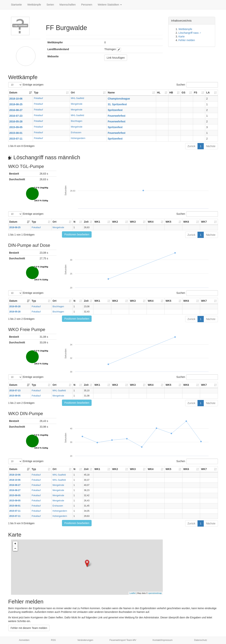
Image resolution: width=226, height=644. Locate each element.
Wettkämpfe (34, 5)
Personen (87, 5)
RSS (53, 640)
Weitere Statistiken (110, 5)
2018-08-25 (16, 104)
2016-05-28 (16, 121)
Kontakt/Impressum (163, 640)
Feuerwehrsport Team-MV (123, 640)
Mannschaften (68, 5)
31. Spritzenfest (117, 104)
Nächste (211, 146)
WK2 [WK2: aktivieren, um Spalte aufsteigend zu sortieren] (115, 222)
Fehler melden (187, 40)
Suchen (197, 85)
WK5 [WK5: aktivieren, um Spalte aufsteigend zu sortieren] (168, 222)
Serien (50, 5)
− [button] (15, 549)
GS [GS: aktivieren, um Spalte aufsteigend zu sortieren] (184, 93)
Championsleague (119, 99)
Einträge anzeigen (26, 85)
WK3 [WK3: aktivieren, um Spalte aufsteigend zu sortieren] (133, 222)
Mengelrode (77, 104)
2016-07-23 (16, 116)
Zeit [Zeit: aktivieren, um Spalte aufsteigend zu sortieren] (86, 222)
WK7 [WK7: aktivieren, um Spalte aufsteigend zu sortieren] (204, 222)
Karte (182, 36)
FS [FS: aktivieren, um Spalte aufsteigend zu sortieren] (196, 93)
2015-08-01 (16, 133)
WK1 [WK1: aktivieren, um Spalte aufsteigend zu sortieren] (97, 222)
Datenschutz (201, 640)
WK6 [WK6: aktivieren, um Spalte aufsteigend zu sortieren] (186, 222)
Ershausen (76, 133)
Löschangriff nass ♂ (190, 33)
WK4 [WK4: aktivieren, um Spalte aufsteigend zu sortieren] (151, 222)
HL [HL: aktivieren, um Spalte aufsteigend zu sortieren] (159, 93)
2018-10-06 (16, 99)
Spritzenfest (115, 110)
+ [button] (15, 544)
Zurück (192, 146)
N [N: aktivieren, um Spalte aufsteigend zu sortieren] (74, 222)
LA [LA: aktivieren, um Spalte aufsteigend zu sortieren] (208, 93)
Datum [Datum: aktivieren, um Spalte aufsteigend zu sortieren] (13, 93)
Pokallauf (38, 98)
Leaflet (132, 593)
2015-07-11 (16, 139)
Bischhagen (76, 121)
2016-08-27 (16, 110)
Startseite (16, 5)
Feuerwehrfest (117, 116)
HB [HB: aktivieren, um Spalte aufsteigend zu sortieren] (171, 93)
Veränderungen (85, 640)
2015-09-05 (16, 127)
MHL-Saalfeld (77, 98)
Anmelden (24, 640)
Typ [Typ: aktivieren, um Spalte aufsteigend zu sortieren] (36, 93)
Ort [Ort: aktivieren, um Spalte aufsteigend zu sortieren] (73, 93)
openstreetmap (155, 593)
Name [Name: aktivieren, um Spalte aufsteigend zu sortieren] (111, 93)
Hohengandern (78, 138)
